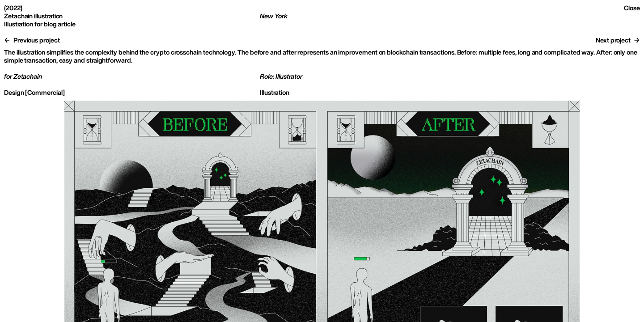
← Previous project (32, 40)
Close (632, 8)
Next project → (618, 40)
